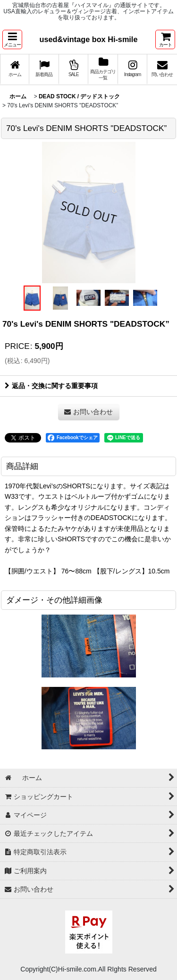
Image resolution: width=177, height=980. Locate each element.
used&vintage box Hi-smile (89, 39)
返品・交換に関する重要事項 (51, 386)
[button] (12, 39)
